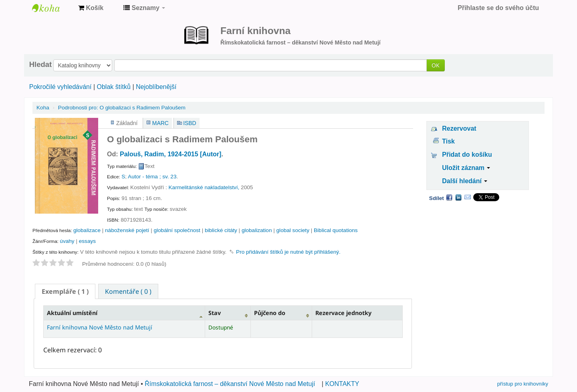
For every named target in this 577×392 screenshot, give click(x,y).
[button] (91, 8)
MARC (160, 123)
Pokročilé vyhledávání (61, 87)
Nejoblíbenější (156, 87)
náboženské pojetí (127, 230)
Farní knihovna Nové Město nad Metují (52, 8)
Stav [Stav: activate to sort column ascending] (215, 313)
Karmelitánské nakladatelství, (204, 187)
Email (468, 197)
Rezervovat (459, 128)
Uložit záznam (466, 168)
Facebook (449, 197)
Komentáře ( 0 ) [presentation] (128, 291)
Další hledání (465, 181)
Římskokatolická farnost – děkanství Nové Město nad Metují (230, 384)
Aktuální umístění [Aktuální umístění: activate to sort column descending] (72, 313)
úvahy (67, 241)
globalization (257, 230)
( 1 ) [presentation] (65, 291)
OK (436, 65)
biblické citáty (221, 230)
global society (293, 230)
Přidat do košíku (467, 155)
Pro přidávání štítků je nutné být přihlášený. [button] (288, 252)
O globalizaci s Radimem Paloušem (122, 108)
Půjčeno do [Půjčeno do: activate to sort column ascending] (270, 313)
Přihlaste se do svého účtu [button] (498, 8)
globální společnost (177, 230)
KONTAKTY (342, 384)
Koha (43, 108)
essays (87, 241)
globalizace (87, 230)
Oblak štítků (113, 87)
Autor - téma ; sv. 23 (152, 177)
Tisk (448, 141)
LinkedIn (458, 197)
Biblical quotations (336, 230)
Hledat (40, 65)
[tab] (65, 291)
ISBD (190, 123)
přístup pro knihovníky (523, 384)
